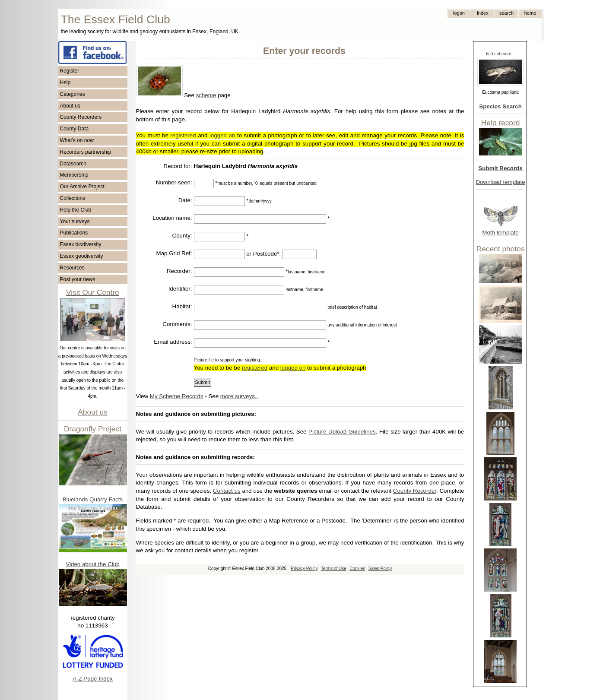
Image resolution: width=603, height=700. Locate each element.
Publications (74, 233)
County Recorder (415, 491)
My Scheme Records (177, 396)
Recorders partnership (86, 152)
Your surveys (75, 222)
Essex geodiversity (82, 256)
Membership (74, 175)
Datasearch (73, 164)
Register (70, 71)
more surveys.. (239, 396)
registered (183, 135)
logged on (222, 135)
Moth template (500, 233)
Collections (73, 198)
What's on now (77, 140)
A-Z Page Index (93, 679)
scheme (206, 95)
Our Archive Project (82, 187)
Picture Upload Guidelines (342, 432)
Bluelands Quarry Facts (93, 499)
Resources (72, 268)
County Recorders (81, 117)
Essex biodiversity (81, 244)
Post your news (78, 279)
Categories (73, 94)
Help (65, 82)
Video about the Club (92, 564)
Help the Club (76, 210)
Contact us (227, 491)
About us (70, 106)
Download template (501, 182)
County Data (75, 129)
